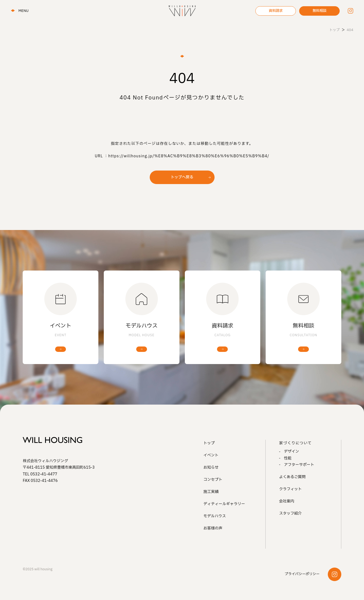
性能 (288, 458)
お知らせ (211, 467)
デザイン (292, 451)
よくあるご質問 (292, 477)
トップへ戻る (182, 177)
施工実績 (211, 492)
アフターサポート (299, 465)
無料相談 (319, 11)
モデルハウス (215, 516)
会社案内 (287, 501)
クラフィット (290, 489)
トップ (209, 443)
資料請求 (276, 11)
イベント (211, 455)
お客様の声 (213, 528)
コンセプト (213, 480)
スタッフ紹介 (290, 513)
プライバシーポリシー (302, 574)
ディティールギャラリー (224, 504)
